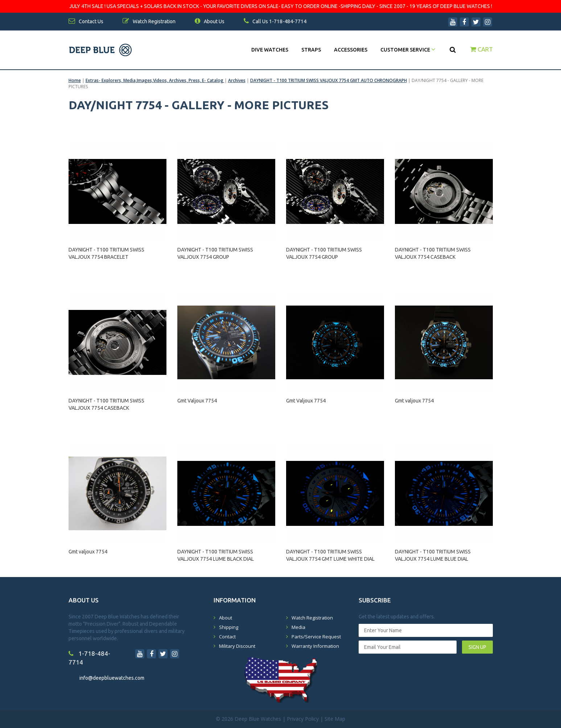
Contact (227, 637)
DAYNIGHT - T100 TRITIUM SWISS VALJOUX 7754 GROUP (215, 253)
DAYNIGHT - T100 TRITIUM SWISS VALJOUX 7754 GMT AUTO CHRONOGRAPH (329, 80)
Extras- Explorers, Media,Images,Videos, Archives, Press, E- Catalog (155, 80)
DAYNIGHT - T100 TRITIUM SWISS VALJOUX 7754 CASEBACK (433, 253)
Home (75, 80)
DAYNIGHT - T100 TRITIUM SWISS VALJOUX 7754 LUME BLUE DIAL (433, 555)
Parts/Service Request (316, 637)
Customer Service (408, 50)
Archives (237, 80)
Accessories (351, 50)
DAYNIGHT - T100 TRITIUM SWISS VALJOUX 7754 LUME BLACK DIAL (216, 555)
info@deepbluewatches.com (112, 678)
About (226, 618)
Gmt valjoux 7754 (414, 401)
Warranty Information (315, 646)
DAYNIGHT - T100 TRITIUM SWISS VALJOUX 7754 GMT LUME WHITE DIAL (330, 555)
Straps (311, 50)
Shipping (229, 627)
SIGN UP (477, 647)
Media (298, 627)
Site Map (335, 719)
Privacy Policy (303, 719)
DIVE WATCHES (270, 50)
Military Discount (237, 646)
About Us (210, 21)
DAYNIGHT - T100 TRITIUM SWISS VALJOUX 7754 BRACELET (106, 253)
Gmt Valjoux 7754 (197, 401)
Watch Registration (312, 618)
